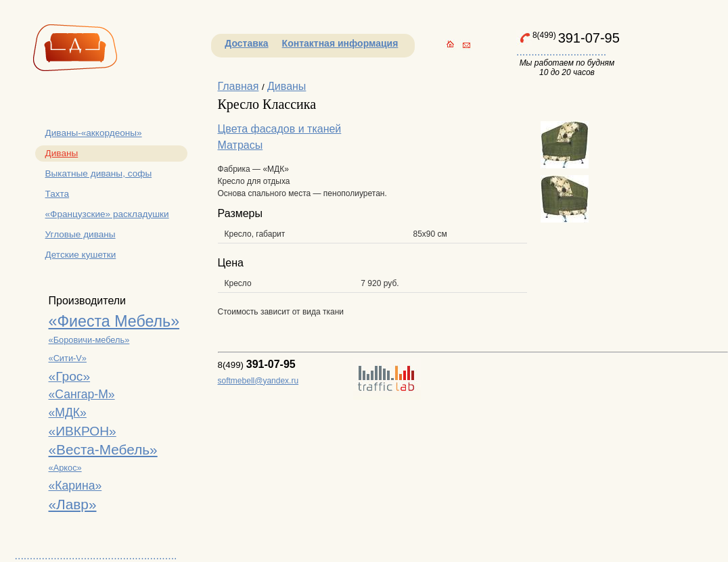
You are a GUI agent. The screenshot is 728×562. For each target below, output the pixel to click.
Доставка (246, 43)
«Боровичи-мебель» (89, 340)
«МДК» (68, 413)
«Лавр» (73, 504)
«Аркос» (65, 468)
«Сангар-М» (82, 394)
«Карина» (75, 486)
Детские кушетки (81, 255)
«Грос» (70, 376)
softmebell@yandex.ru (258, 381)
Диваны (62, 153)
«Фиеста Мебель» (114, 321)
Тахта (58, 194)
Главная (238, 86)
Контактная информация (340, 43)
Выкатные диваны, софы (99, 173)
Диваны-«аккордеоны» (94, 133)
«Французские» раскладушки (107, 214)
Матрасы (241, 145)
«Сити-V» (68, 358)
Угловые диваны (81, 234)
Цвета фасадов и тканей (280, 129)
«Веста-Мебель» (103, 449)
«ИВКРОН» (83, 431)
